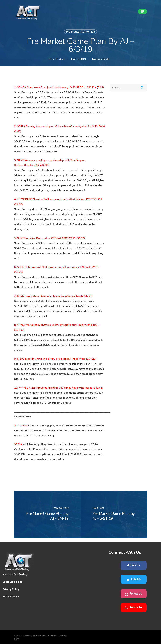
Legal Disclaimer (12, 582)
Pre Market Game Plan (80, 32)
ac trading (58, 59)
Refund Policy (11, 597)
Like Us (134, 566)
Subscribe (134, 608)
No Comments (101, 59)
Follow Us (134, 594)
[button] (142, 11)
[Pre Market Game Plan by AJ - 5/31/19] (114, 514)
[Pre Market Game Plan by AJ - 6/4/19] (47, 514)
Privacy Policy (11, 589)
